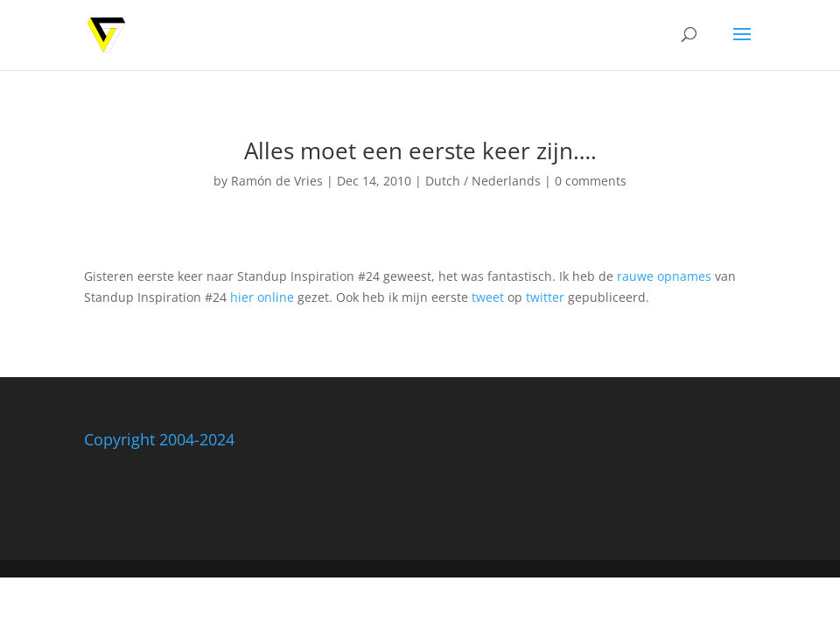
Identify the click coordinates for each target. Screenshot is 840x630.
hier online (262, 297)
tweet (488, 297)
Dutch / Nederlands (483, 181)
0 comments (591, 181)
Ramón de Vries (277, 181)
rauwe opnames (664, 276)
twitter (545, 297)
